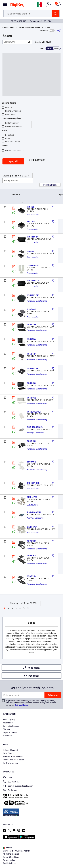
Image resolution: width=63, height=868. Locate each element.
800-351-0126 (11, 782)
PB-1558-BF (33, 237)
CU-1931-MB (33, 483)
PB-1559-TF (33, 281)
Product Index (8, 27)
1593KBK (32, 441)
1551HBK (32, 354)
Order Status (8, 753)
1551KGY (32, 398)
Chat (7, 778)
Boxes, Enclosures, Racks (29, 27)
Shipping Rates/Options (13, 757)
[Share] (59, 30)
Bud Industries (33, 215)
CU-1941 (31, 251)
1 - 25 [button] (14, 176)
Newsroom (8, 736)
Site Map (7, 729)
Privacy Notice (22, 705)
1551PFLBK (33, 295)
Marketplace (8, 723)
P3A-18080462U (35, 427)
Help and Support (10, 750)
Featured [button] (11, 181)
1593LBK (31, 556)
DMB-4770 (32, 497)
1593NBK (32, 576)
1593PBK (32, 541)
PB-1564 (31, 207)
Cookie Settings (10, 863)
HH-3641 (31, 309)
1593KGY (31, 462)
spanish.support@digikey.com (18, 786)
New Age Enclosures (35, 433)
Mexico (8, 848)
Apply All (13, 161)
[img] (17, 6)
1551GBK (32, 325)
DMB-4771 (32, 527)
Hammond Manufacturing (37, 301)
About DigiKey (9, 720)
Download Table (50, 185)
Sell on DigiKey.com (11, 726)
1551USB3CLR (34, 412)
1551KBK (32, 383)
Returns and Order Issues (13, 760)
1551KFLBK (33, 368)
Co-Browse (10, 790)
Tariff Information (10, 763)
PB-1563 (31, 221)
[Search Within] (15, 42)
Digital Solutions (10, 733)
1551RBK (32, 339)
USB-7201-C (33, 265)
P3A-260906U (34, 512)
